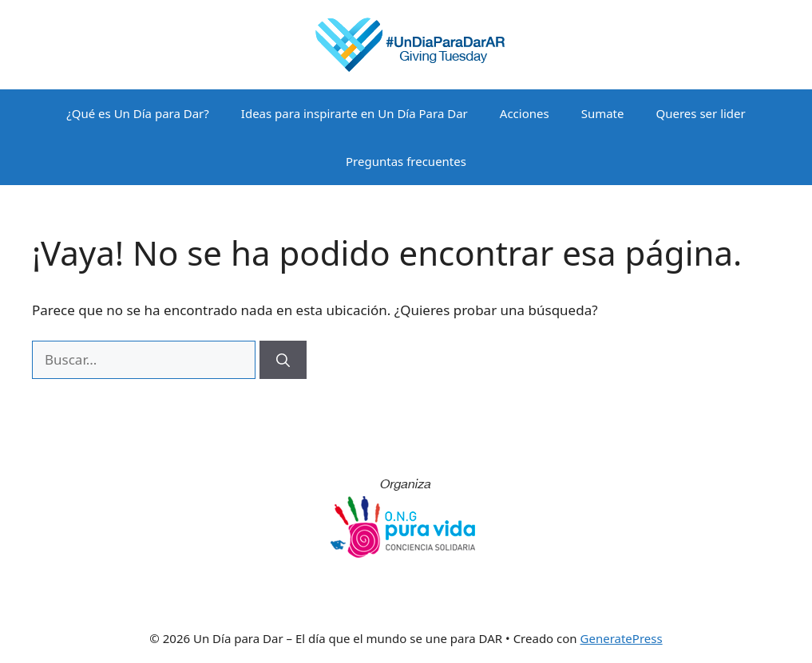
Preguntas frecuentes (406, 161)
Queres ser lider (701, 113)
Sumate (603, 113)
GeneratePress (622, 638)
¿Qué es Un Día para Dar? (138, 113)
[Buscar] (283, 360)
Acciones (525, 113)
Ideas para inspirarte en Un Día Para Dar (355, 113)
